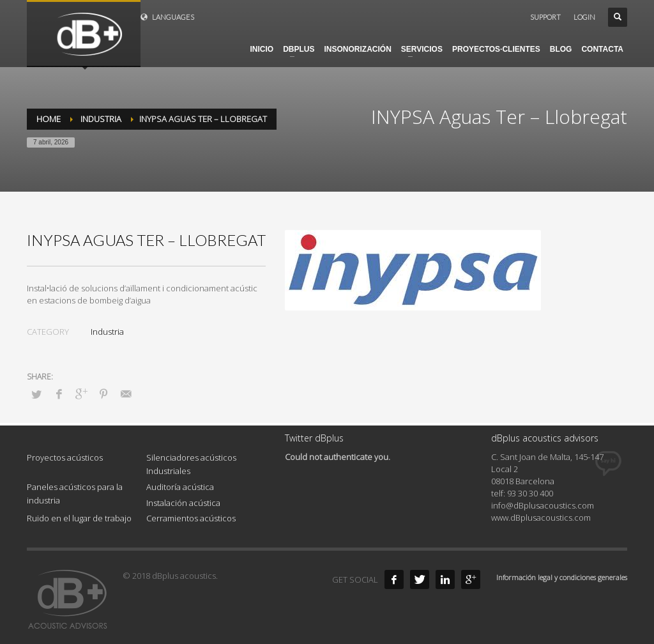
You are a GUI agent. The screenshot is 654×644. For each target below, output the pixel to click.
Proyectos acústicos (65, 457)
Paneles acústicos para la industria (75, 494)
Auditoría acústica (180, 487)
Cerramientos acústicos (191, 518)
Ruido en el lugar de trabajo (79, 518)
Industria (107, 332)
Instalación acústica (183, 503)
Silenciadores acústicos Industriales (191, 464)
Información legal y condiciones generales (562, 577)
